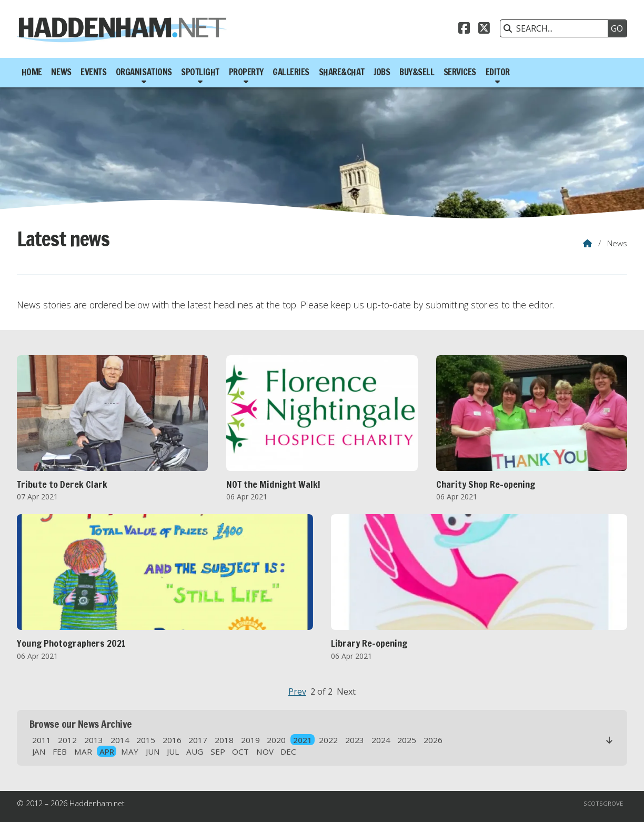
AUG (195, 751)
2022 (328, 740)
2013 (94, 740)
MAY (130, 751)
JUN (153, 751)
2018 (224, 740)
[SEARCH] (557, 28)
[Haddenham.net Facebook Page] (464, 29)
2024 (381, 740)
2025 (407, 740)
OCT (240, 751)
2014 (120, 740)
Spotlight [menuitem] (200, 72)
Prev (297, 691)
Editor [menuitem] (498, 72)
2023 (355, 740)
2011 (42, 740)
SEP (218, 751)
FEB (60, 751)
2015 (146, 740)
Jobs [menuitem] (382, 72)
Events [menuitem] (93, 72)
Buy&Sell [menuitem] (417, 72)
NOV (265, 751)
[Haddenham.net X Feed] (484, 29)
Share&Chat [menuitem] (342, 72)
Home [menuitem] (32, 72)
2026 (433, 740)
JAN (39, 751)
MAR (83, 751)
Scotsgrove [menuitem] (603, 803)
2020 (276, 740)
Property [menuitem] (246, 72)
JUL (173, 751)
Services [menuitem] (460, 72)
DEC (288, 751)
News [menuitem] (61, 72)
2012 (67, 740)
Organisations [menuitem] (144, 72)
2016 (172, 740)
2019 (250, 740)
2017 (198, 740)
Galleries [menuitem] (291, 72)
